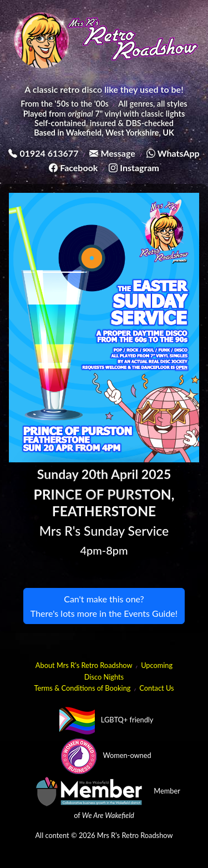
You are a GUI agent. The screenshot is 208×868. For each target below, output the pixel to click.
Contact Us (156, 688)
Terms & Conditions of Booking (82, 688)
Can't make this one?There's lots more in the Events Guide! (104, 606)
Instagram (139, 168)
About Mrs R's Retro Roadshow (84, 665)
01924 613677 (49, 153)
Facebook (79, 168)
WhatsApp (179, 153)
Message (118, 153)
